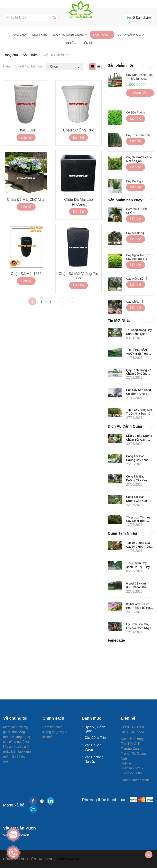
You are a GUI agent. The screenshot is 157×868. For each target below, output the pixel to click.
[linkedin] (50, 801)
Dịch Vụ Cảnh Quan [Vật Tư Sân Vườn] (68, 35)
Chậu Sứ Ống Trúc (78, 130)
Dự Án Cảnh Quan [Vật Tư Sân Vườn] (131, 35)
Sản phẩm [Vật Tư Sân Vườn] (101, 35)
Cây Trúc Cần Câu (138, 135)
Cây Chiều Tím (136, 302)
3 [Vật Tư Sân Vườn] (51, 302)
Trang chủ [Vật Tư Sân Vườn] (17, 35)
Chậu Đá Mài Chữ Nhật (26, 200)
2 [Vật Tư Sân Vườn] (41, 302)
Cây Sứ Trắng (135, 233)
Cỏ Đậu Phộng (136, 112)
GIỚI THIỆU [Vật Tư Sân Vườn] (39, 35)
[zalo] (33, 809)
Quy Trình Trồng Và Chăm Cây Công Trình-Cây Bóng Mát (139, 373)
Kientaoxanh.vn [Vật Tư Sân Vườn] (68, 859)
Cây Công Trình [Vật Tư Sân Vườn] (96, 738)
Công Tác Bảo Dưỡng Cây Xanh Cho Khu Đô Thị (137, 501)
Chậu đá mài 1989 (26, 274)
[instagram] (42, 801)
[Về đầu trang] (149, 855)
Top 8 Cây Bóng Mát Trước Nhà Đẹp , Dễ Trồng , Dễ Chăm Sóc (140, 414)
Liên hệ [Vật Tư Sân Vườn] (87, 43)
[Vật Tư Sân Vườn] (81, 9)
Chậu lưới (26, 130)
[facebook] (33, 801)
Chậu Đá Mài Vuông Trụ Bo (78, 276)
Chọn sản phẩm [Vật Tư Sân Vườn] (140, 94)
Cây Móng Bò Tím (138, 279)
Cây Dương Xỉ (135, 181)
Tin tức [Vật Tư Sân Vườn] (70, 43)
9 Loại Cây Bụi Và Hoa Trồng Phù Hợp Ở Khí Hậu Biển (139, 608)
